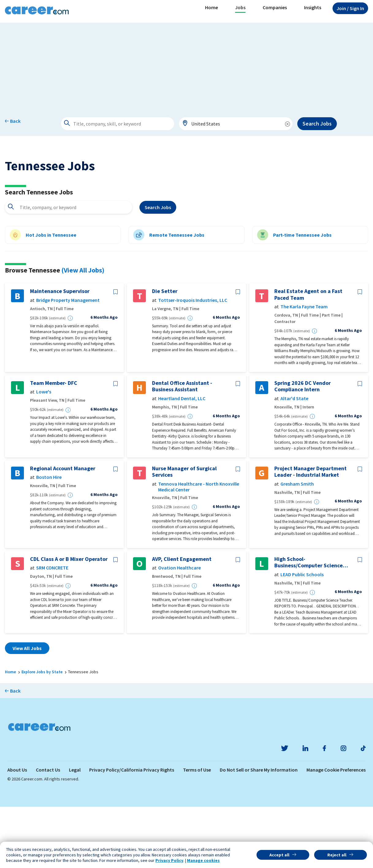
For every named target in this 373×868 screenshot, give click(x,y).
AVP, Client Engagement (182, 620)
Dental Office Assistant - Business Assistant (182, 447)
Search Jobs (317, 124)
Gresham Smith (297, 545)
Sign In (350, 8)
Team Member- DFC (54, 444)
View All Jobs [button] (27, 710)
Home (211, 7)
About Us (17, 831)
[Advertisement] (187, 66)
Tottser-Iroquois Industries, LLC (193, 361)
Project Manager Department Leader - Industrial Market (310, 533)
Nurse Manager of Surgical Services (184, 533)
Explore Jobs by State (42, 733)
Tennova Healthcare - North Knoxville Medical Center (199, 548)
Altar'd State (294, 460)
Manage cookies (203, 860)
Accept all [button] (279, 855)
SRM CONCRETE (52, 629)
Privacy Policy (169, 860)
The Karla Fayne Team (304, 368)
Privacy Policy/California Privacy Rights (132, 831)
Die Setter (165, 353)
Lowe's (44, 453)
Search (158, 269)
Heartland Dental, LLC (182, 460)
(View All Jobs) (83, 331)
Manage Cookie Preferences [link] (336, 831)
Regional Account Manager (63, 530)
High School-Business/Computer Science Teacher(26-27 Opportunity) (309, 624)
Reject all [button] (337, 855)
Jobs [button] (240, 7)
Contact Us (48, 831)
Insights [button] (313, 7)
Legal (75, 831)
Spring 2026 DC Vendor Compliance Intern (303, 447)
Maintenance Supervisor (60, 353)
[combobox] (236, 124)
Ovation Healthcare (179, 629)
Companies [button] (275, 7)
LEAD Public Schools (302, 636)
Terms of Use (197, 831)
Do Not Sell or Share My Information (259, 831)
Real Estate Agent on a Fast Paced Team (308, 356)
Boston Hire (49, 539)
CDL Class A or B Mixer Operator (69, 620)
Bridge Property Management (68, 361)
